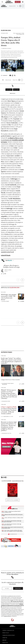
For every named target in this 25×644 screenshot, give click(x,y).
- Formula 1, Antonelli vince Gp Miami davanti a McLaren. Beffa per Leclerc (11, 512)
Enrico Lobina (8, 270)
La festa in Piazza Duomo (9, 409)
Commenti (4, 75)
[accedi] (23, 2)
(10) (5, 274)
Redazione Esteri (6, 401)
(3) (23, 433)
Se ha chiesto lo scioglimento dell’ (12, 140)
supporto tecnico (7, 616)
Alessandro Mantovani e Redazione (7, 384)
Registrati (18, 588)
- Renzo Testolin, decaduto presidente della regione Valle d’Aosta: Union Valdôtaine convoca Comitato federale (12, 531)
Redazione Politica (6, 433)
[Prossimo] (22, 280)
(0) (23, 384)
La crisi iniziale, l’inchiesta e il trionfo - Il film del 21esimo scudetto (9, 412)
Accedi (7, 588)
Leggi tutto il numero (12, 500)
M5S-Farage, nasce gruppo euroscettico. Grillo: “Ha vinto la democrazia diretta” (9, 297)
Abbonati (18, 2)
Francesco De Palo (6, 48)
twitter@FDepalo (6, 255)
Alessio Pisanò (5, 301)
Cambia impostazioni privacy (9, 635)
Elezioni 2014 (6, 30)
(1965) (22, 301)
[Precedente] (18, 280)
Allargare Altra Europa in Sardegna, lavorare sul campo (11, 266)
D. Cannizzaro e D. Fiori (7, 416)
